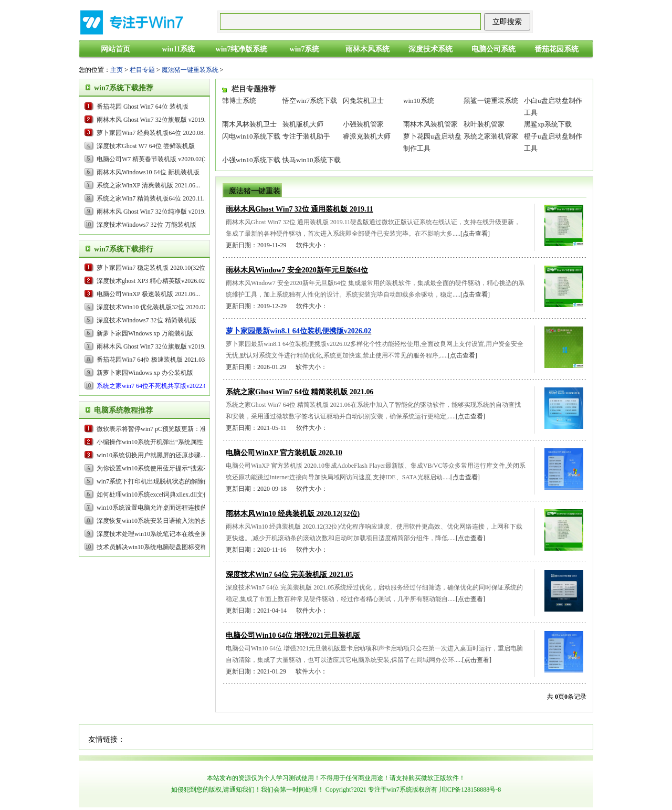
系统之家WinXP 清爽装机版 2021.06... (148, 185)
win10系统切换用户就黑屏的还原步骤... (151, 455)
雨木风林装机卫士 (249, 124)
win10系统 (419, 101)
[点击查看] (475, 234)
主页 (117, 70)
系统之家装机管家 (491, 136)
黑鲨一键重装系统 (491, 101)
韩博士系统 (239, 101)
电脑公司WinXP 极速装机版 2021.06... (148, 294)
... (153, 281)
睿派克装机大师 (367, 136)
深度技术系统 (430, 49)
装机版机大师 (303, 124)
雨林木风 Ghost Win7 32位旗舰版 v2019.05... (157, 120)
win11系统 (178, 49)
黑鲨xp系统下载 (548, 124)
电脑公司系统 (493, 49)
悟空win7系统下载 (310, 101)
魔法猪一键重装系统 (190, 70)
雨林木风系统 (367, 49)
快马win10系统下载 (312, 160)
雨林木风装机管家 (430, 124)
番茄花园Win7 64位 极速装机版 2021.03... (153, 360)
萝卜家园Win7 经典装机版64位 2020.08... (152, 133)
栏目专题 (142, 70)
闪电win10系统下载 (251, 136)
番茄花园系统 (556, 49)
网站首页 (115, 49)
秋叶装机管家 (484, 124)
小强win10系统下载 (251, 160)
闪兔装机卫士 (363, 101)
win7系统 (305, 49)
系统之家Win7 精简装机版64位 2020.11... (152, 198)
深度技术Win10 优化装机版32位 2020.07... (154, 307)
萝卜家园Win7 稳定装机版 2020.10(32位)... (154, 268)
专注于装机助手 (306, 136)
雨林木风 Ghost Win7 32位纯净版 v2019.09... (157, 212)
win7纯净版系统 (242, 49)
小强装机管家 (363, 124)
